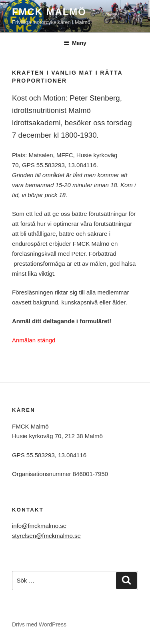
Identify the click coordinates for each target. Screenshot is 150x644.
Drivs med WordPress (39, 624)
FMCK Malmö (49, 12)
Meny (75, 43)
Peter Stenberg (95, 98)
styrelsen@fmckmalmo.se (46, 536)
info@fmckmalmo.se (39, 526)
